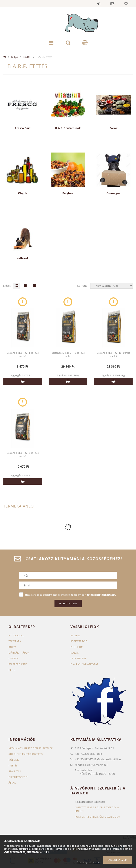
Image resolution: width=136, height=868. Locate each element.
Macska (14, 658)
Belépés (99, 4)
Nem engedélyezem (89, 862)
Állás (12, 783)
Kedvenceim (78, 658)
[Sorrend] (112, 286)
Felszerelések (18, 664)
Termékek (15, 641)
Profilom (77, 647)
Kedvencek (126, 4)
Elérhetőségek (19, 777)
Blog (12, 670)
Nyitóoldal (16, 635)
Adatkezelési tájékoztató (26, 754)
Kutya (14, 57)
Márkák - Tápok (19, 653)
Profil (112, 4)
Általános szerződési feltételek (31, 748)
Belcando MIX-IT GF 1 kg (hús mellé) (23, 354)
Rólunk (14, 760)
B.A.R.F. (27, 57)
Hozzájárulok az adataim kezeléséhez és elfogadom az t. (70, 595)
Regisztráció (79, 641)
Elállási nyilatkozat (84, 664)
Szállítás (15, 771)
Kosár (75, 653)
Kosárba (23, 381)
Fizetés (13, 765)
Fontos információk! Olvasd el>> (98, 817)
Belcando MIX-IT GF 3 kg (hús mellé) (23, 454)
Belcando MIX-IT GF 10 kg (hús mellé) (68, 354)
